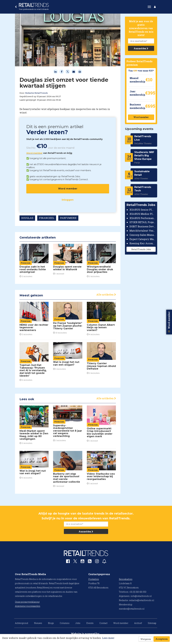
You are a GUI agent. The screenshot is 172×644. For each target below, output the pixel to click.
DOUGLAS (27, 218)
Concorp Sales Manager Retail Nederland (143, 235)
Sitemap (152, 623)
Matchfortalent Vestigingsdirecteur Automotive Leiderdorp (143, 231)
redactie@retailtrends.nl (142, 600)
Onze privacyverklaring (27, 602)
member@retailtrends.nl (132, 609)
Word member (34, 153)
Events (90, 623)
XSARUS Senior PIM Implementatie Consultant (143, 210)
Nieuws (38, 623)
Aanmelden (141, 48)
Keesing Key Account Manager (143, 243)
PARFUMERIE (68, 218)
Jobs (78, 623)
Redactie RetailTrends (37, 93)
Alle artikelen (106, 295)
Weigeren (146, 639)
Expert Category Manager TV (143, 239)
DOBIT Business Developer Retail (143, 226)
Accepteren (162, 639)
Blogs (51, 623)
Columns (65, 623)
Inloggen (68, 200)
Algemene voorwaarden (28, 606)
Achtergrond (22, 623)
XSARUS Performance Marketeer (143, 218)
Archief (138, 623)
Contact (103, 623)
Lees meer (108, 638)
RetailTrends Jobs (141, 249)
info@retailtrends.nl (141, 596)
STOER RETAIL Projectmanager (143, 222)
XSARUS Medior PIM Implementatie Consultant (143, 214)
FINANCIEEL (47, 218)
